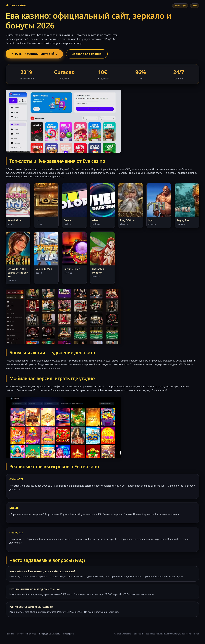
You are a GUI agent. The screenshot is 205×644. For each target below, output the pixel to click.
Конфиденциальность (50, 634)
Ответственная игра (27, 634)
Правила (10, 634)
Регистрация (180, 6)
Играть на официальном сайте (34, 54)
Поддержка (69, 634)
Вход (195, 6)
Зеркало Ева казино (87, 54)
